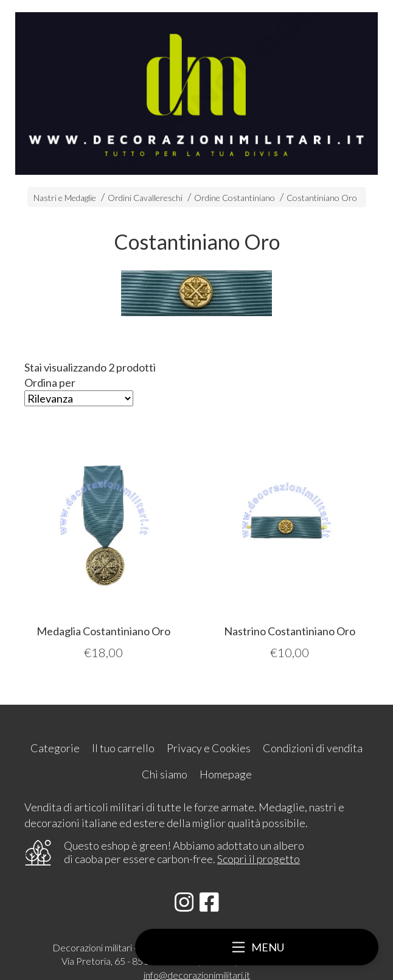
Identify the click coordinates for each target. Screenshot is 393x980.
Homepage (226, 774)
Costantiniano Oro (322, 198)
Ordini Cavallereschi (145, 198)
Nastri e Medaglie (65, 198)
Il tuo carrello (123, 748)
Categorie (55, 748)
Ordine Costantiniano (235, 198)
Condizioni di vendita (313, 748)
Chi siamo (165, 774)
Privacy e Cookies (209, 748)
